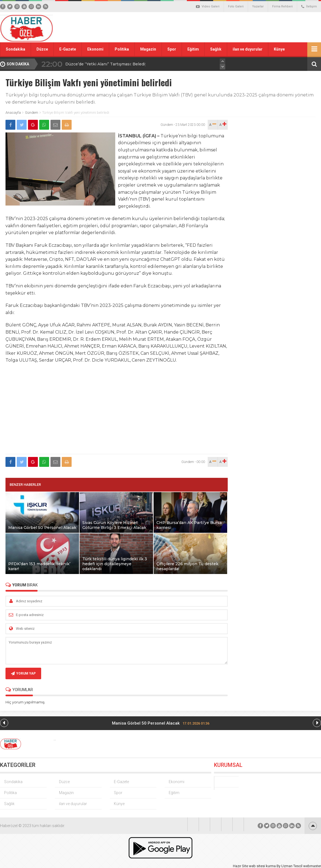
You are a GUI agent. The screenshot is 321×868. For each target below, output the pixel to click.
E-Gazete (68, 49)
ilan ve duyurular (248, 49)
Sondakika (16, 49)
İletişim (309, 7)
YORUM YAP (23, 673)
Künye (279, 49)
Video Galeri (208, 7)
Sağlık (216, 49)
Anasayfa (13, 113)
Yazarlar (258, 6)
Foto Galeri (236, 6)
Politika (122, 49)
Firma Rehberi (282, 6)
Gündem (32, 113)
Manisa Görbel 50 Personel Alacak (161, 723)
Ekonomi (95, 49)
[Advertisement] (117, 412)
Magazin (148, 49)
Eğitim (193, 49)
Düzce (42, 49)
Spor (172, 49)
